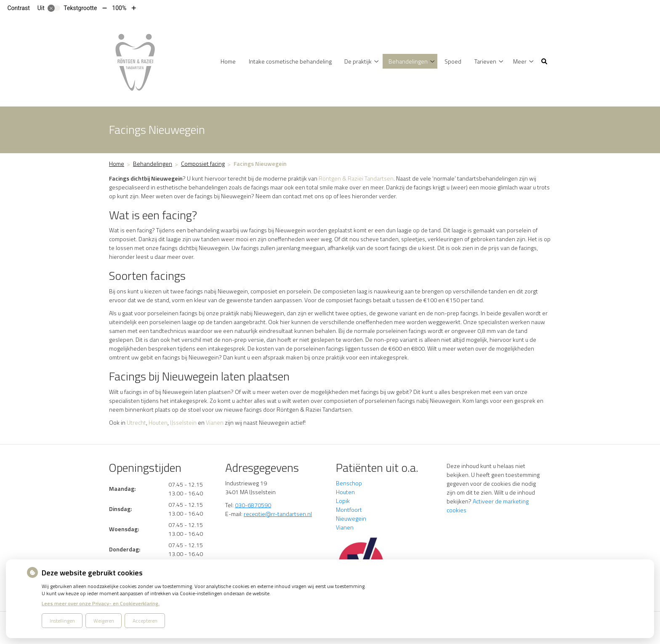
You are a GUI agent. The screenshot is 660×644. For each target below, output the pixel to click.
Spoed (453, 61)
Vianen (215, 422)
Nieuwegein (351, 518)
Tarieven (485, 61)
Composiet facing (203, 164)
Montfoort (349, 510)
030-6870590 (253, 505)
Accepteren (145, 621)
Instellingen (62, 621)
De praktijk (358, 61)
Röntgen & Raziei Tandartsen (356, 178)
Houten (158, 422)
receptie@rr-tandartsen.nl (278, 514)
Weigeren (104, 621)
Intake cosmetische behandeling (290, 61)
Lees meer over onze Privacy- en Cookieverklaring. (101, 603)
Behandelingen (408, 61)
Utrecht (136, 422)
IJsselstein (183, 422)
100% (119, 8)
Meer (520, 61)
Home (228, 61)
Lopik (343, 501)
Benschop (349, 483)
